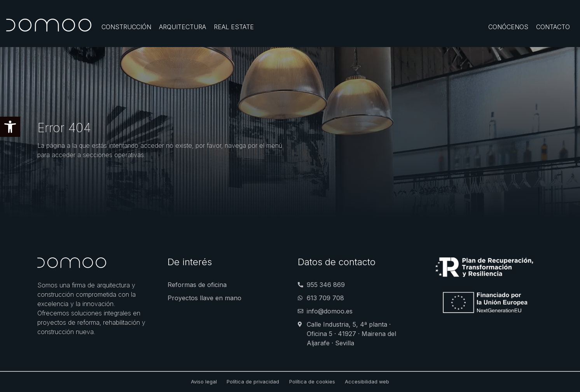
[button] (10, 127)
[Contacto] (553, 27)
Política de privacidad (253, 382)
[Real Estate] (234, 27)
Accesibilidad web (367, 382)
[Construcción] (126, 27)
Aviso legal (204, 382)
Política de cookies (312, 382)
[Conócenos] (508, 27)
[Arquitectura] (183, 27)
